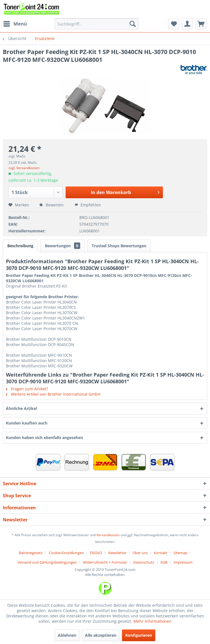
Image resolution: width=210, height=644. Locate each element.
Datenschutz (144, 562)
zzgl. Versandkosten (24, 168)
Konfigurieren (139, 635)
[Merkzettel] (174, 24)
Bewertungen (63, 246)
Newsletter (117, 553)
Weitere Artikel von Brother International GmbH (53, 394)
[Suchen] (133, 24)
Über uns (140, 553)
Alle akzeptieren (101, 635)
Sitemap (180, 553)
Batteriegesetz (31, 553)
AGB (164, 562)
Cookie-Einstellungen (66, 553)
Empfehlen (88, 205)
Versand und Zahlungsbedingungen (47, 562)
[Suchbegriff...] (97, 24)
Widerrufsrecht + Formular (105, 562)
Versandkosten (108, 535)
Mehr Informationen (153, 621)
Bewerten (52, 205)
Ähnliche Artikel (21, 408)
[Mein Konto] (187, 24)
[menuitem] (15, 24)
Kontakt (161, 553)
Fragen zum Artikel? (27, 389)
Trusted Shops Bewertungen (119, 246)
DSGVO (96, 553)
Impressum (183, 562)
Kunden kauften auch (27, 423)
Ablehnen (67, 635)
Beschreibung (20, 246)
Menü (15, 23)
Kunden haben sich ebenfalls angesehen (44, 438)
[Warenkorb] (201, 24)
